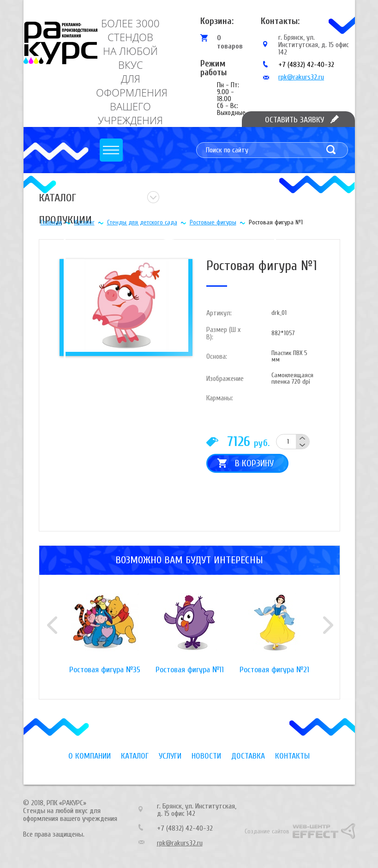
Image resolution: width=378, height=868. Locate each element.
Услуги (170, 756)
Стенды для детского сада (142, 222)
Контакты (292, 756)
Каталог (84, 222)
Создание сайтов (267, 831)
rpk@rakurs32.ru (301, 77)
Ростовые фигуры (213, 222)
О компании (90, 756)
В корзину (254, 463)
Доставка (248, 756)
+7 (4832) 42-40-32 (306, 65)
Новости (206, 756)
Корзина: (217, 21)
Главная (51, 222)
